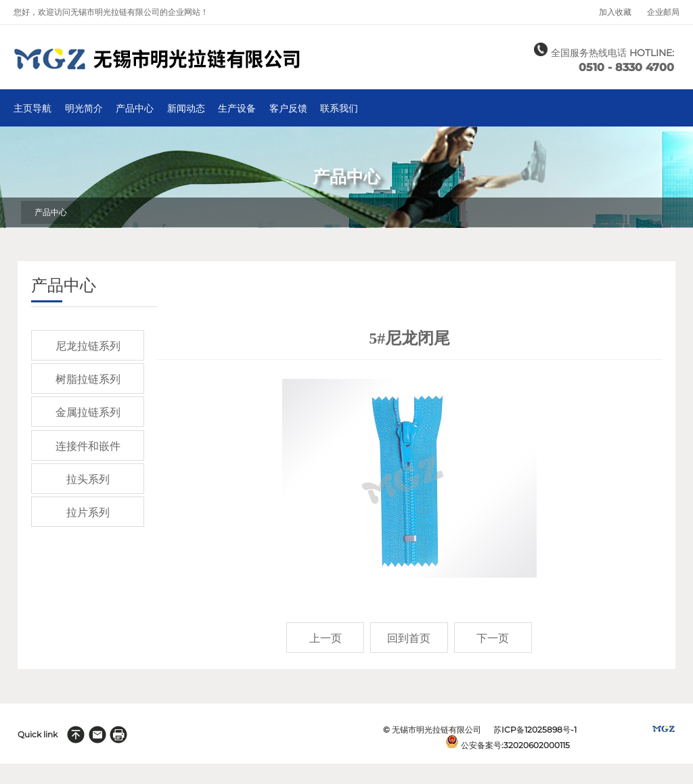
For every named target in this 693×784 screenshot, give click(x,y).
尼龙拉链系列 (88, 346)
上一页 (326, 638)
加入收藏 (615, 12)
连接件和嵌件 (88, 446)
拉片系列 (88, 512)
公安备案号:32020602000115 (515, 745)
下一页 (493, 638)
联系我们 (339, 109)
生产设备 (237, 109)
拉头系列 (88, 479)
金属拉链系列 (88, 412)
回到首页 (409, 638)
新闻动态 (186, 109)
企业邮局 (663, 12)
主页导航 (32, 109)
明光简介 (84, 109)
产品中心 (135, 109)
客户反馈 (288, 109)
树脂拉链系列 (88, 379)
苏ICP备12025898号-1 (535, 730)
